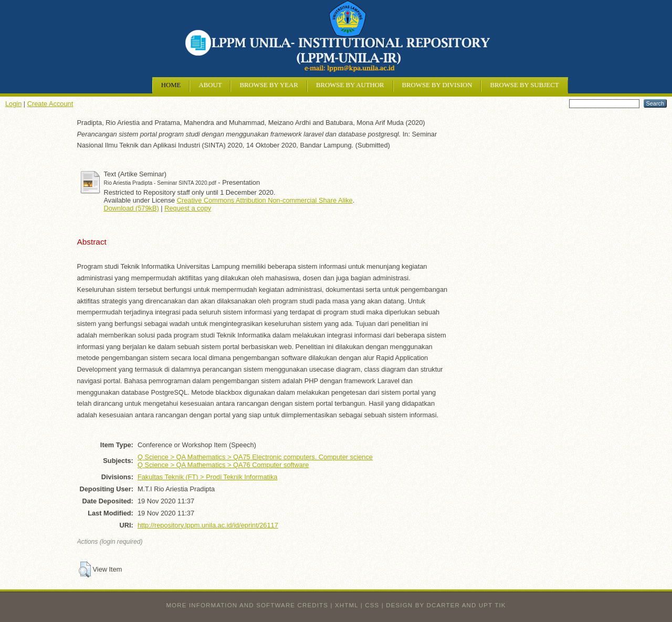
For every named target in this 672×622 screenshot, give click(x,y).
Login (13, 104)
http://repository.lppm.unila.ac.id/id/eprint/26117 (208, 525)
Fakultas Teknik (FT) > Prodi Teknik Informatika (208, 477)
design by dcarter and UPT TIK (446, 605)
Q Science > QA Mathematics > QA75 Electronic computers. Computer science (255, 457)
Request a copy (188, 208)
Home (171, 85)
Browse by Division (437, 85)
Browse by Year (269, 85)
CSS (372, 605)
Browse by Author (350, 85)
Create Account (50, 104)
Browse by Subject (524, 85)
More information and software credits (247, 605)
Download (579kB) (132, 208)
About (210, 85)
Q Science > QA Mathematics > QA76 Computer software (223, 465)
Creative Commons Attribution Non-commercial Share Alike (265, 200)
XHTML (346, 605)
